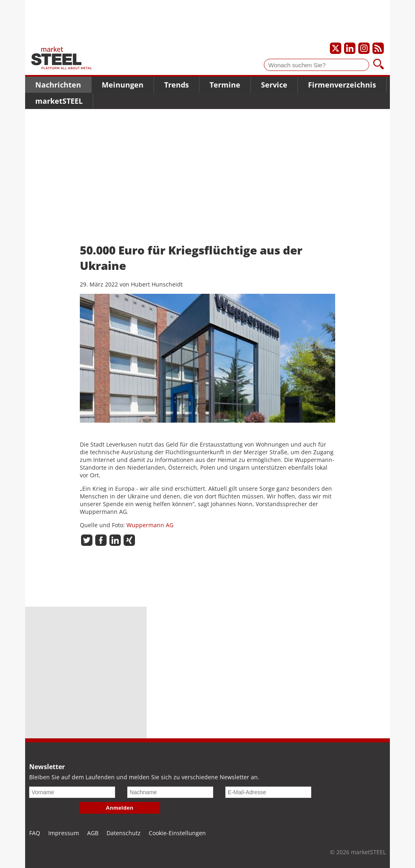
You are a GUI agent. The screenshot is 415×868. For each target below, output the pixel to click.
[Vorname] (72, 792)
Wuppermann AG (150, 525)
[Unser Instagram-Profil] (364, 48)
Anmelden (120, 808)
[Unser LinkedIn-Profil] (350, 48)
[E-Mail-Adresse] (268, 792)
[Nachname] (170, 792)
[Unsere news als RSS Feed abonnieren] (378, 48)
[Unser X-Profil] (336, 48)
